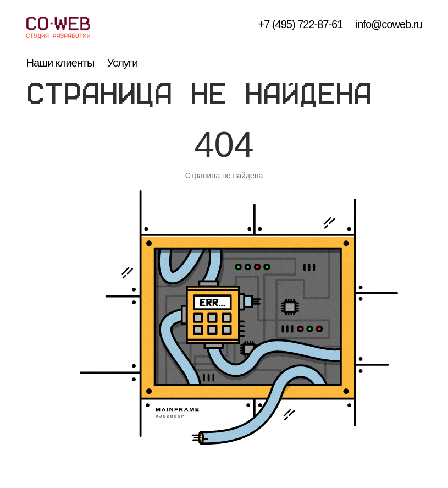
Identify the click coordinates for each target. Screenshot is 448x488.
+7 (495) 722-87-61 (301, 24)
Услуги (123, 63)
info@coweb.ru (389, 24)
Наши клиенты (60, 63)
